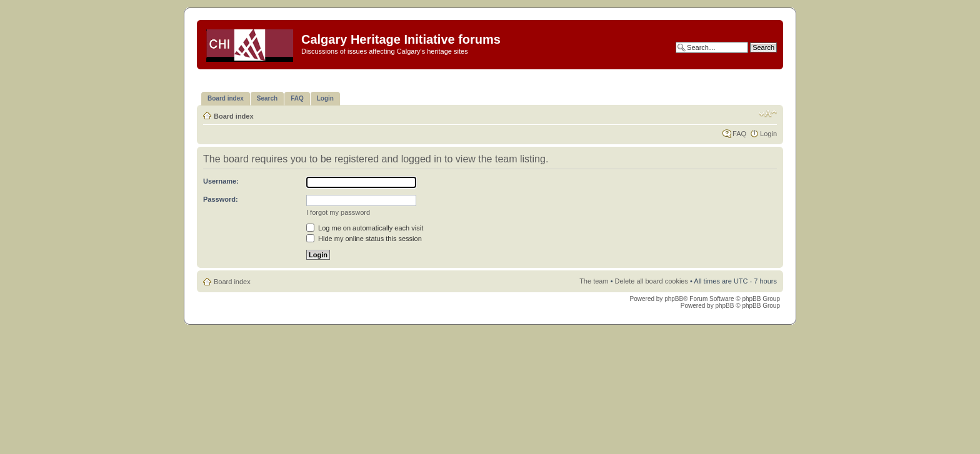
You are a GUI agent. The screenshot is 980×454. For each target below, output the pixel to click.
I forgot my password (338, 212)
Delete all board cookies (652, 281)
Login (768, 134)
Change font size (768, 114)
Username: (221, 181)
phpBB (674, 299)
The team (594, 281)
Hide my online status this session (364, 239)
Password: (221, 199)
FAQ (739, 134)
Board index (234, 116)
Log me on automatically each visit (365, 228)
